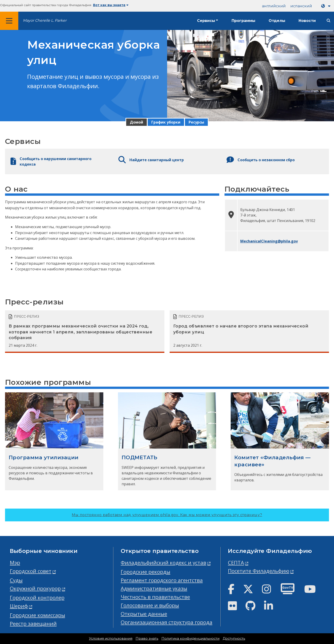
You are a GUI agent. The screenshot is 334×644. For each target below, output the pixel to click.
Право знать (147, 639)
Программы (243, 21)
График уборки (166, 122)
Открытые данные (144, 614)
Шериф (19, 606)
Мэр (15, 563)
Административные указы (154, 588)
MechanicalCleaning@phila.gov (269, 241)
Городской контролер (37, 598)
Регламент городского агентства (162, 580)
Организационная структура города (167, 622)
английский (274, 6)
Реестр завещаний (33, 624)
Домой (136, 122)
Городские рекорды (146, 572)
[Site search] (329, 21)
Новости (307, 21)
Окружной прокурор (35, 588)
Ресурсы (196, 122)
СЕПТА (236, 563)
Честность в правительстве (155, 597)
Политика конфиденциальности (190, 639)
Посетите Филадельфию (259, 571)
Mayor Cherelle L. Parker (45, 20)
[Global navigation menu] (9, 21)
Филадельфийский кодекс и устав (163, 563)
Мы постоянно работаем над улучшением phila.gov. (167, 515)
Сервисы (206, 21)
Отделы (277, 21)
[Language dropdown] (327, 6)
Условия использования (111, 639)
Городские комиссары (37, 615)
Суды (16, 580)
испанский (301, 6)
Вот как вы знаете (111, 5)
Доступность (234, 639)
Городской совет (31, 571)
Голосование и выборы (150, 605)
